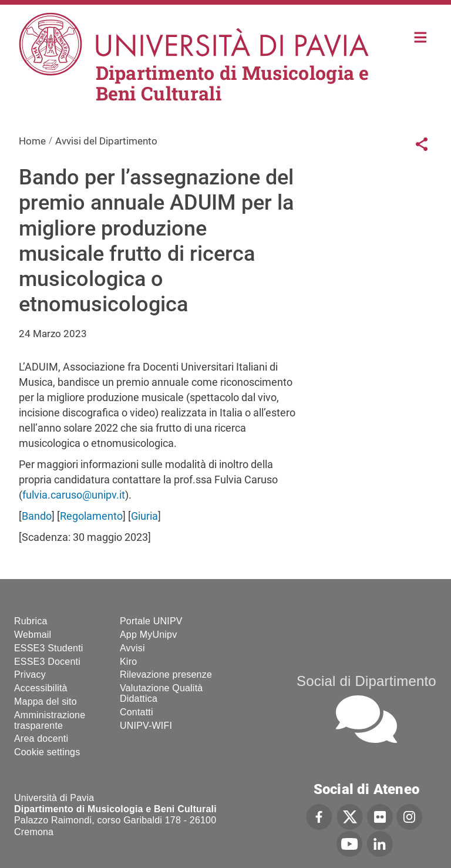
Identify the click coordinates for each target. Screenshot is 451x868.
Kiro (128, 662)
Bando (37, 516)
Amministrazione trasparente (50, 720)
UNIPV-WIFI (146, 726)
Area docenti (41, 739)
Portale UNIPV (151, 621)
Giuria (144, 516)
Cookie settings (47, 752)
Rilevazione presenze (166, 674)
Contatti (137, 712)
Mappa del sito (46, 702)
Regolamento (91, 516)
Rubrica (31, 621)
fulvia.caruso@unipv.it (74, 495)
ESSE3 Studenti (49, 648)
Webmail (33, 635)
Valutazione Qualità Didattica (161, 693)
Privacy (30, 674)
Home (421, 36)
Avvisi (132, 648)
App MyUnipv (148, 635)
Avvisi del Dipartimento (106, 141)
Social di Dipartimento (366, 681)
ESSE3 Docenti (47, 662)
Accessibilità (41, 688)
